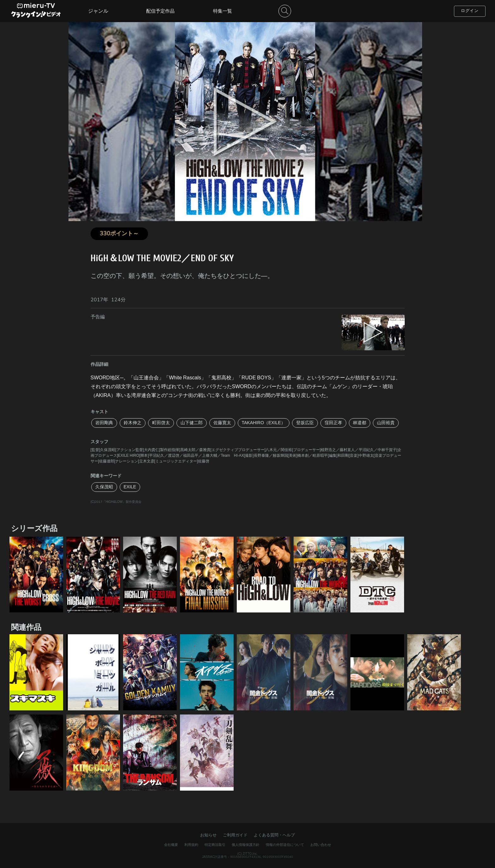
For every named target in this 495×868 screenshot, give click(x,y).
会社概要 (171, 845)
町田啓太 (161, 423)
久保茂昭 (104, 487)
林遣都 (360, 423)
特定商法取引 (215, 845)
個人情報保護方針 (246, 845)
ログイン (470, 11)
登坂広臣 (305, 423)
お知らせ (208, 835)
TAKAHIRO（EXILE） (264, 423)
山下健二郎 (192, 423)
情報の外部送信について (285, 845)
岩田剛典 (104, 423)
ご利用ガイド (235, 835)
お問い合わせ (321, 845)
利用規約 (191, 845)
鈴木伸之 (133, 423)
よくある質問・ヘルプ (274, 835)
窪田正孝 (333, 423)
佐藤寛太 (222, 423)
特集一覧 (223, 11)
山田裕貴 (386, 423)
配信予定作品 (160, 11)
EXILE (130, 487)
